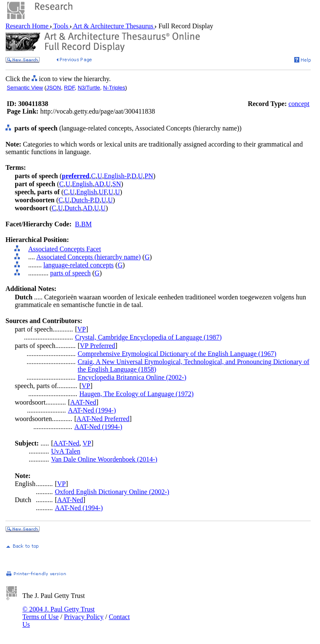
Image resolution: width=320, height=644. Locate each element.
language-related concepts (79, 265)
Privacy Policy (84, 617)
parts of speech (71, 273)
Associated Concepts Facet (65, 249)
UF (103, 192)
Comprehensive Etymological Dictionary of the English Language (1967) (177, 354)
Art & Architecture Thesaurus (113, 26)
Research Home (28, 26)
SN (117, 184)
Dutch (73, 208)
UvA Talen (66, 451)
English (83, 184)
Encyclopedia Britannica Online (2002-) (132, 377)
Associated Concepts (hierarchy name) (88, 257)
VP (81, 329)
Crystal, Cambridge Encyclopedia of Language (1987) (148, 337)
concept (299, 104)
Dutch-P (82, 200)
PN (149, 176)
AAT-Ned (83, 402)
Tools (61, 26)
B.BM (84, 224)
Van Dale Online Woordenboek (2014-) (104, 459)
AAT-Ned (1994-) (92, 410)
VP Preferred (97, 346)
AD (99, 184)
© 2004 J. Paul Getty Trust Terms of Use (58, 613)
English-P (117, 176)
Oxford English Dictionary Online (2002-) (112, 492)
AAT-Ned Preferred (103, 419)
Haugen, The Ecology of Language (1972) (137, 394)
